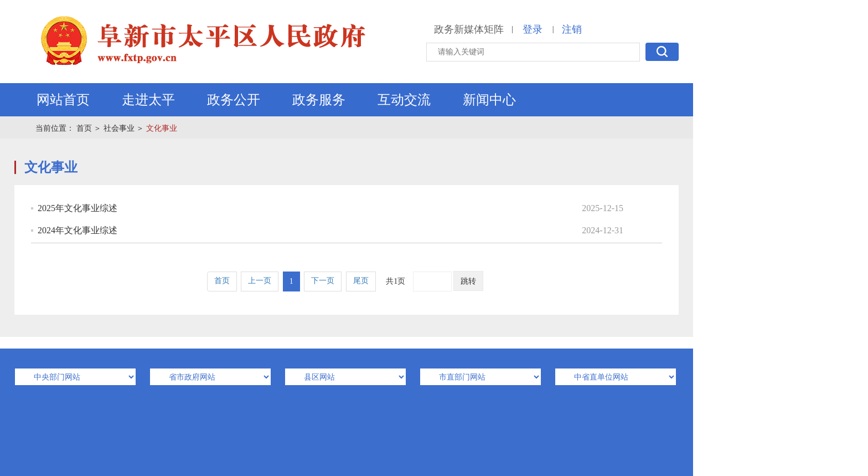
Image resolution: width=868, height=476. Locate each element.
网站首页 (63, 100)
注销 (572, 29)
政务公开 (234, 100)
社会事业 (119, 128)
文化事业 (162, 128)
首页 (84, 128)
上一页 (260, 281)
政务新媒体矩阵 (469, 29)
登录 (533, 29)
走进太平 (148, 100)
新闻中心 (489, 100)
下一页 (323, 281)
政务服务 (319, 100)
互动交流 (404, 100)
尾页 (361, 281)
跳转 (468, 281)
